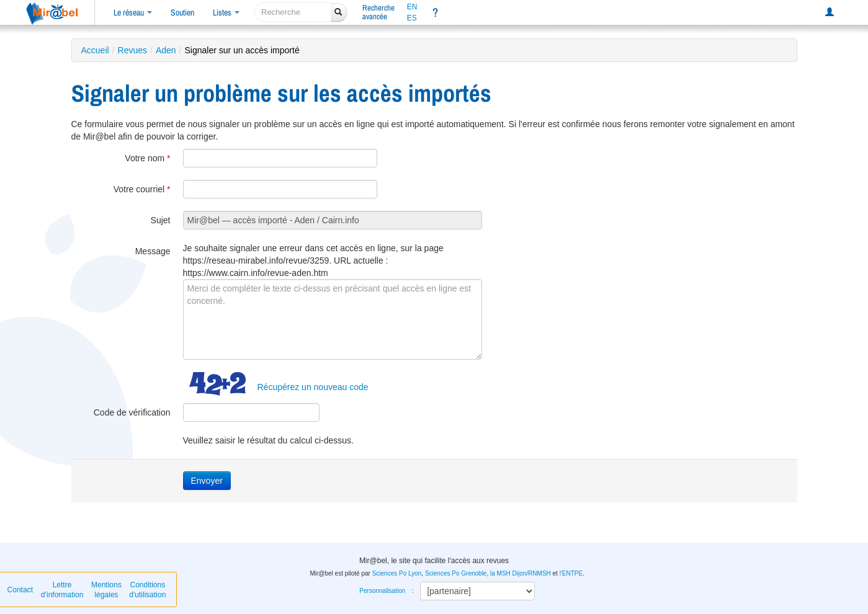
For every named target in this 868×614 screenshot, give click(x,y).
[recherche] (293, 12)
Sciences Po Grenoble (456, 573)
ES (412, 18)
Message (153, 251)
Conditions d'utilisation (147, 590)
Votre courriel (142, 189)
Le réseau (133, 12)
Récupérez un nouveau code (313, 387)
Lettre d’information (62, 590)
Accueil (95, 50)
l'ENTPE (571, 573)
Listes (226, 12)
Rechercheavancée (378, 12)
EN (412, 7)
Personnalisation (382, 591)
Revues (132, 50)
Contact (20, 590)
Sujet (161, 220)
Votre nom (147, 158)
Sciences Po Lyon (397, 573)
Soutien (182, 12)
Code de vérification (132, 412)
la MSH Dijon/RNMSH (521, 573)
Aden (166, 50)
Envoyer (207, 481)
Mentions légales (106, 590)
